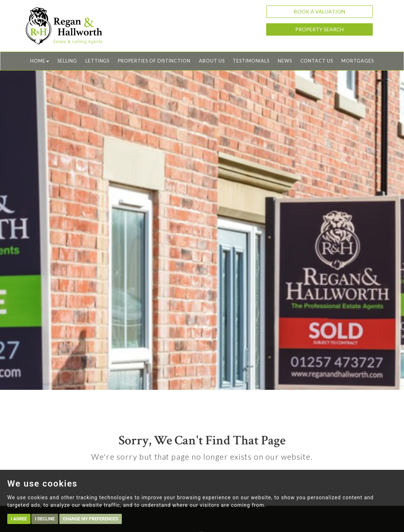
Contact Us (317, 61)
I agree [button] (19, 519)
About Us (212, 61)
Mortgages (358, 61)
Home (40, 61)
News (285, 61)
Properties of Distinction (154, 61)
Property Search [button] (319, 29)
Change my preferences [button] (91, 519)
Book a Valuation (319, 11)
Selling (67, 61)
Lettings (98, 61)
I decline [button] (45, 519)
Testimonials (251, 61)
